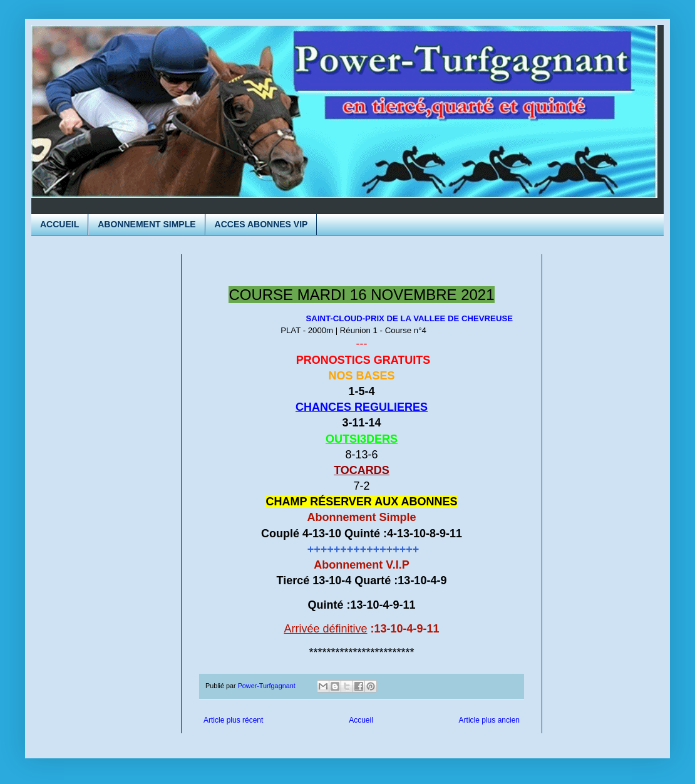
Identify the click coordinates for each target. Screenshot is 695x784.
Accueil (361, 720)
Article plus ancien (489, 720)
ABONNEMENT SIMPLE (147, 224)
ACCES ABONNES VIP (261, 224)
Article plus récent (233, 720)
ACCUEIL (59, 224)
